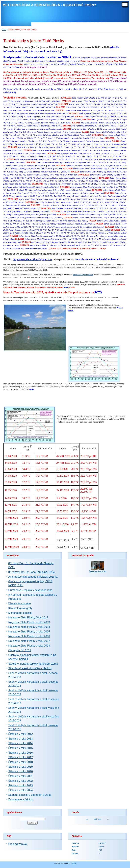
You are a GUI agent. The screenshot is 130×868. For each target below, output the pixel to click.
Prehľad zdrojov (18, 844)
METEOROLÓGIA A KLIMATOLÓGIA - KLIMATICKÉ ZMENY (49, 5)
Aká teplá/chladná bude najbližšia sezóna (33, 577)
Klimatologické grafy (20, 608)
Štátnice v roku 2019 (20, 767)
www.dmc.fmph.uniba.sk (83, 275)
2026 (100, 819)
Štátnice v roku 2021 (20, 776)
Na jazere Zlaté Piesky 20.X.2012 (28, 618)
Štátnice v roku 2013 (20, 739)
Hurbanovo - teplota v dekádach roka (30, 590)
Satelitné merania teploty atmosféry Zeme (33, 664)
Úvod (4, 30)
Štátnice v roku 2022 (20, 781)
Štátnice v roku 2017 (20, 757)
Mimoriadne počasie (20, 613)
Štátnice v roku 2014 (20, 743)
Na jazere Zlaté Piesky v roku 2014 (29, 627)
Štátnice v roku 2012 (20, 734)
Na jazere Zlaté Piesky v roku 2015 (29, 632)
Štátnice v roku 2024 (20, 790)
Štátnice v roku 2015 (20, 748)
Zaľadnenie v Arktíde (21, 800)
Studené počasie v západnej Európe (30, 795)
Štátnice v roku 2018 (20, 762)
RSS (74, 863)
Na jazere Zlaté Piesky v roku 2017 (29, 641)
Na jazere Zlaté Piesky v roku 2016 (29, 636)
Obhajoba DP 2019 (20, 650)
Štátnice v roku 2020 (20, 771)
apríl (95, 819)
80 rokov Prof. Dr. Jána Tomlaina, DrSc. (32, 572)
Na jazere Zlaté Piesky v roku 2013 (29, 622)
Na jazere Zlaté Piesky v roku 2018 (29, 646)
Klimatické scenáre (19, 603)
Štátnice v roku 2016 (20, 753)
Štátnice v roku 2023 (20, 785)
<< (87, 819)
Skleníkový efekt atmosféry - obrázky (30, 668)
